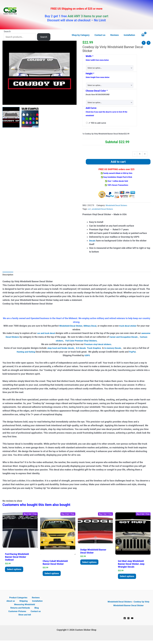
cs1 (89, 209)
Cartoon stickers (58, 341)
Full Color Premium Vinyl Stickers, (86, 341)
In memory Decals (116, 349)
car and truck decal (51, 334)
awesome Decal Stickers (15, 338)
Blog (36, 611)
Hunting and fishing (27, 352)
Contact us (35, 614)
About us (40, 599)
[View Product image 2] (30, 117)
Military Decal (92, 326)
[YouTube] (132, 620)
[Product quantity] (140, 154)
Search (7, 31)
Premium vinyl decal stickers (98, 345)
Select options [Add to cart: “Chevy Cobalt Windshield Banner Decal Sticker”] (52, 575)
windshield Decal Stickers (103, 209)
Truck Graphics (96, 349)
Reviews (29, 599)
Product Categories (13, 599)
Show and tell (25, 618)
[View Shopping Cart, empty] (145, 35)
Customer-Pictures (18, 614)
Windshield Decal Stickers (117, 206)
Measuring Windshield (25, 607)
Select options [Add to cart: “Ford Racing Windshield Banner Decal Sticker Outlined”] (15, 571)
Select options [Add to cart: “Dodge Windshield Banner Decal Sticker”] (90, 563)
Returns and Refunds (21, 611)
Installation (30, 603)
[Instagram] (128, 620)
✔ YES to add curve (97, 123)
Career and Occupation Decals (133, 338)
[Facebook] (125, 620)
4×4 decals (82, 349)
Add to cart (118, 162)
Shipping (18, 603)
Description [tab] (8, 275)
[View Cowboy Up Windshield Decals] (11, 117)
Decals (93, 241)
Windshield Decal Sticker (72, 326)
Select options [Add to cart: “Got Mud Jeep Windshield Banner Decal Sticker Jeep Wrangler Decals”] (128, 578)
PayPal (134, 352)
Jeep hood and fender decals (60, 349)
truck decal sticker (132, 326)
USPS (87, 356)
